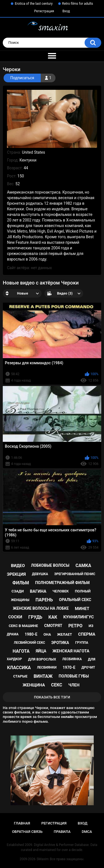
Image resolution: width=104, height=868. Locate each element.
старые (20, 676)
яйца (41, 651)
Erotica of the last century (34, 4)
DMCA (87, 832)
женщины (20, 600)
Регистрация (44, 11)
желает (65, 634)
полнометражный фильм (63, 583)
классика (19, 668)
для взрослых (42, 659)
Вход (66, 11)
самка (83, 566)
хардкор (14, 659)
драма (12, 634)
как (53, 617)
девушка (40, 574)
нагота (21, 651)
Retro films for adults (78, 4)
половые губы (74, 676)
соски (15, 617)
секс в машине (24, 626)
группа (82, 643)
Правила (62, 832)
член (74, 685)
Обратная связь (27, 832)
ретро (76, 626)
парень (44, 600)
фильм (21, 583)
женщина (34, 685)
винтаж (43, 676)
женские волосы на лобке (41, 608)
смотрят (53, 626)
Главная (22, 823)
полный (83, 591)
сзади (17, 591)
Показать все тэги (52, 697)
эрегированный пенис (75, 574)
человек (61, 591)
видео (18, 566)
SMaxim (43, 859)
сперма (87, 634)
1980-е (31, 634)
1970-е (69, 667)
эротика (60, 643)
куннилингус (78, 617)
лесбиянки (47, 667)
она (47, 634)
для (92, 659)
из (91, 626)
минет (82, 609)
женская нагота (71, 651)
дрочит (88, 667)
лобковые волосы (50, 565)
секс (57, 685)
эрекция (16, 574)
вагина (38, 591)
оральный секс (75, 600)
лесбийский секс (30, 643)
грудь (35, 617)
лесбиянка (72, 659)
